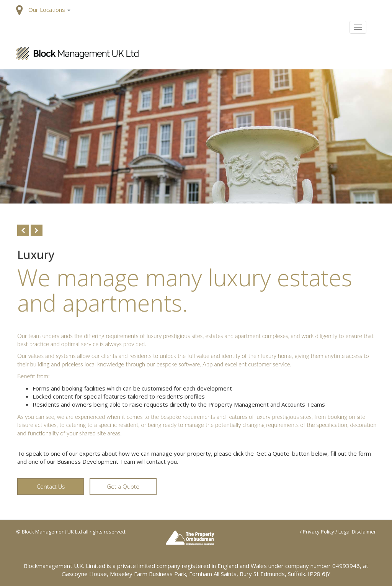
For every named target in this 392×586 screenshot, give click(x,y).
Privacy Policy (318, 532)
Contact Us (51, 486)
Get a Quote (123, 486)
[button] (49, 10)
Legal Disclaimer (357, 532)
